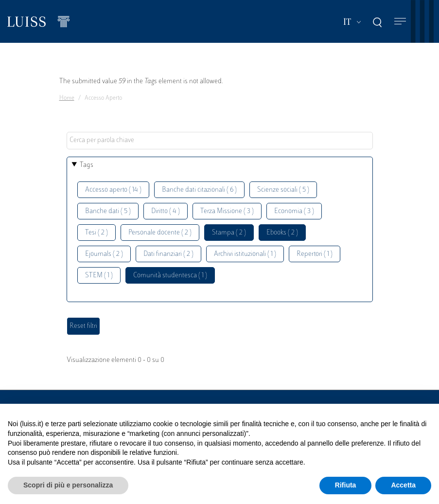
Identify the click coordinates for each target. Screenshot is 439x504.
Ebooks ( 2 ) (282, 233)
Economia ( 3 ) (294, 211)
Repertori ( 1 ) (315, 254)
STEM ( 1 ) (99, 276)
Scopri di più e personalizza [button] (68, 485)
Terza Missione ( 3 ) (227, 211)
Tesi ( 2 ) (97, 233)
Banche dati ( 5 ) (108, 211)
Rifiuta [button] (346, 485)
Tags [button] (87, 165)
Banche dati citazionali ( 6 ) (199, 190)
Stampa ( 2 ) (229, 233)
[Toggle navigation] (400, 22)
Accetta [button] (403, 485)
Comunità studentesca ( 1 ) (170, 276)
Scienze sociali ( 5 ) (283, 190)
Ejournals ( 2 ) (104, 254)
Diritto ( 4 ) (166, 211)
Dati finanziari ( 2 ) (168, 254)
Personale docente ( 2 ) (160, 233)
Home (67, 98)
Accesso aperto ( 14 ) (113, 190)
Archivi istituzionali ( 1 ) (245, 254)
